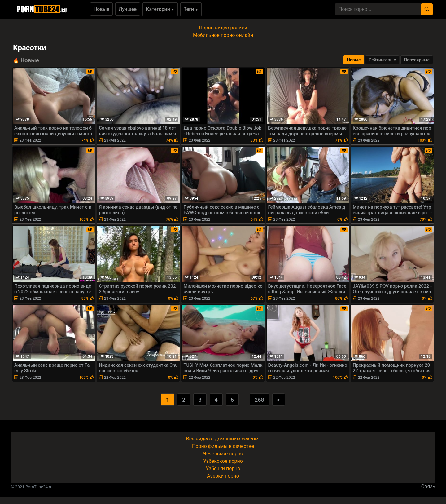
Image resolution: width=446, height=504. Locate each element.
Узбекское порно (223, 461)
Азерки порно (223, 476)
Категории (160, 9)
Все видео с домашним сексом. (223, 439)
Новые (101, 9)
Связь (428, 486)
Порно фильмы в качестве (223, 446)
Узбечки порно (223, 469)
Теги (191, 9)
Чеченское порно (223, 454)
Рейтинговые (382, 60)
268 (259, 400)
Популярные (417, 60)
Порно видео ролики (223, 28)
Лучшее (128, 9)
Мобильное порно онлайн (223, 35)
